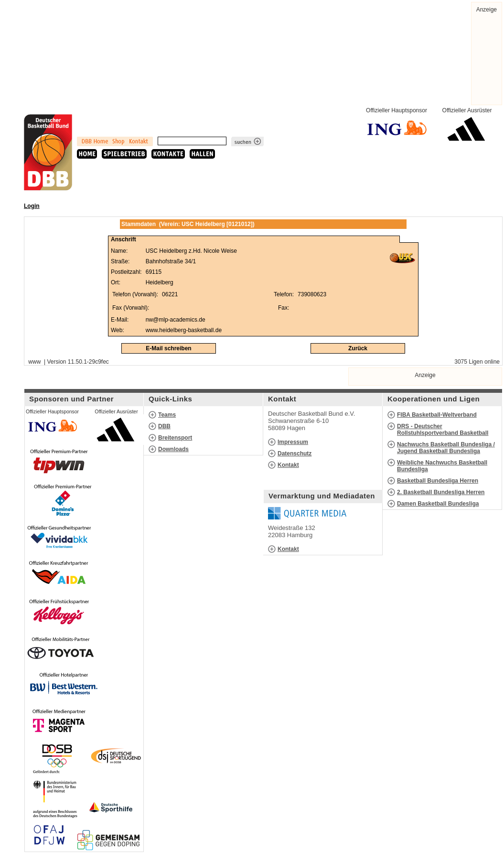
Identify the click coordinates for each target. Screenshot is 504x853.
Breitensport (175, 438)
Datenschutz (295, 453)
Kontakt (288, 465)
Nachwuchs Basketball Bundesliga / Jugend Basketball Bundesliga (446, 448)
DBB (164, 426)
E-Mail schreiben (168, 348)
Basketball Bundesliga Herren (438, 481)
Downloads (173, 449)
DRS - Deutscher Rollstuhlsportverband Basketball (443, 430)
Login (32, 206)
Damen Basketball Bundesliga (438, 504)
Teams (167, 415)
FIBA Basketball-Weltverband (437, 415)
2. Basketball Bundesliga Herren (441, 492)
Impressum (293, 442)
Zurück (358, 348)
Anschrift (123, 239)
